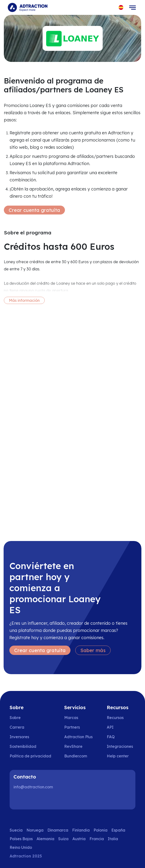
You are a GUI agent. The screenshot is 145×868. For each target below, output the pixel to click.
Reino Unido (21, 847)
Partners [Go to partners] (72, 727)
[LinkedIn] (19, 800)
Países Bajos (21, 839)
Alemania (45, 839)
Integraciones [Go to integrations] (120, 746)
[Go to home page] (28, 7)
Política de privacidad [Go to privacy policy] (30, 756)
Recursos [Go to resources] (115, 718)
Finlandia (81, 830)
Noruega (35, 830)
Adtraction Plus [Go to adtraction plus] (78, 737)
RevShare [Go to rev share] (73, 746)
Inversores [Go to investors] (19, 737)
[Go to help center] (121, 756)
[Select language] (121, 8)
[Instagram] (35, 800)
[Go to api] (121, 727)
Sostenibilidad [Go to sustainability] (23, 746)
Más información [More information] (24, 300)
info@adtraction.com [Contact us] (33, 787)
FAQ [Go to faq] (111, 737)
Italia (113, 839)
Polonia (101, 830)
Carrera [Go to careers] (17, 727)
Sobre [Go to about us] (15, 718)
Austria (79, 839)
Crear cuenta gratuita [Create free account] (34, 210)
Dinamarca (58, 830)
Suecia (16, 830)
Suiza (63, 839)
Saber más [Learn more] (93, 650)
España (118, 830)
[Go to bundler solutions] (79, 756)
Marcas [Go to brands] (71, 718)
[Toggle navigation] (132, 7)
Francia (97, 839)
